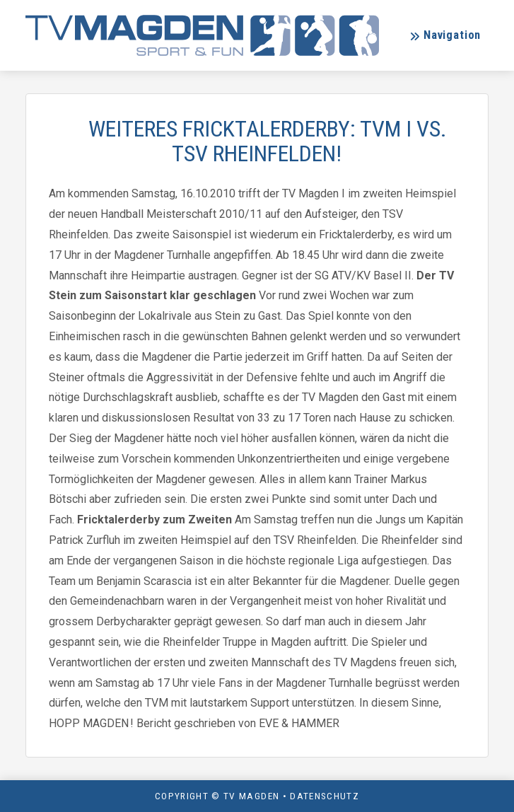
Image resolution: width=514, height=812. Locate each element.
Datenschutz (325, 796)
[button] (445, 36)
